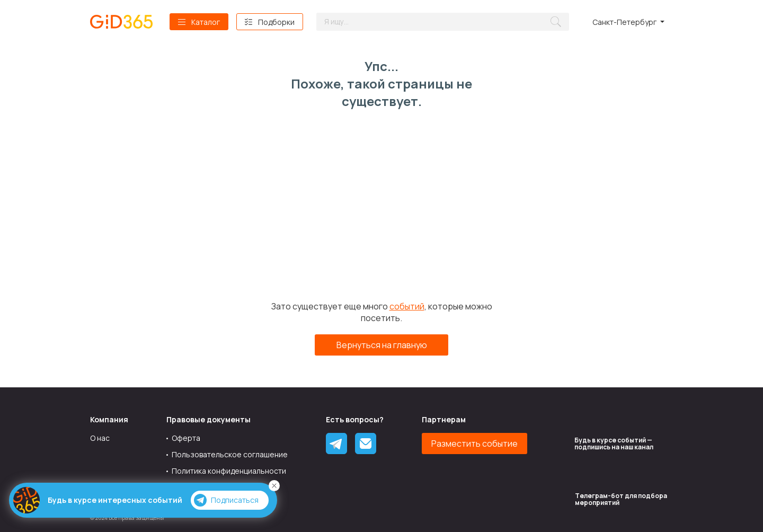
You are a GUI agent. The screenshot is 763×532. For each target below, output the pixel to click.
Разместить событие (474, 444)
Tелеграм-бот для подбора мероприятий (621, 499)
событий (407, 306)
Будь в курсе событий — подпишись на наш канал (614, 444)
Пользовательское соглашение (230, 454)
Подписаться (226, 500)
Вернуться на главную (382, 345)
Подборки (276, 22)
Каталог (206, 22)
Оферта (186, 438)
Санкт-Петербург (624, 22)
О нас (100, 438)
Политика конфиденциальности (229, 471)
